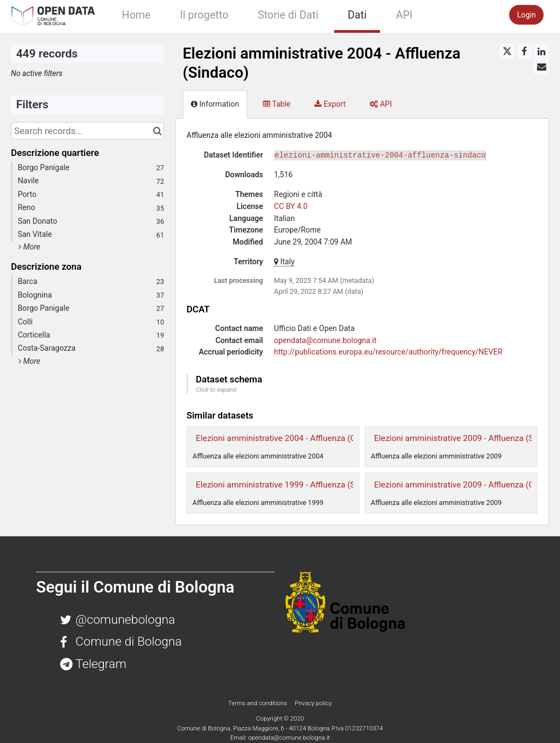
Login (526, 15)
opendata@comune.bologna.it (325, 340)
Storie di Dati (288, 15)
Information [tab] (215, 104)
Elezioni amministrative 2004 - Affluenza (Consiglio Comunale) (312, 438)
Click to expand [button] (216, 390)
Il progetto (204, 15)
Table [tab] (277, 104)
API (404, 15)
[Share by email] (541, 67)
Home (136, 15)
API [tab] (381, 104)
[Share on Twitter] (507, 51)
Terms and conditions (258, 703)
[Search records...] (87, 131)
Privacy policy (313, 703)
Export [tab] (330, 104)
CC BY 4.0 (291, 206)
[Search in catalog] (157, 131)
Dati (357, 15)
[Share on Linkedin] (541, 51)
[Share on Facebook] (524, 51)
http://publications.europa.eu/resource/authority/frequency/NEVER (388, 352)
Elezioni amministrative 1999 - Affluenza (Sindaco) (290, 485)
